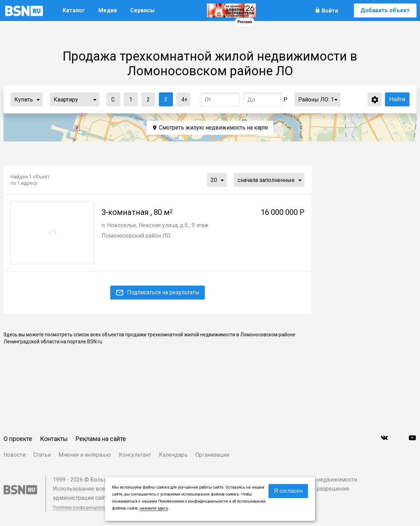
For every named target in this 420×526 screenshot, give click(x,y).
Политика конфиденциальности (85, 507)
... (38, 99)
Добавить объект (385, 10)
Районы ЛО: (316, 100)
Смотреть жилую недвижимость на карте (213, 128)
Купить (24, 100)
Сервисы (142, 10)
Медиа (108, 10)
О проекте (18, 439)
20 (214, 180)
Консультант (135, 455)
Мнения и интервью (85, 455)
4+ (182, 98)
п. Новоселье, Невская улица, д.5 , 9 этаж (155, 225)
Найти (397, 99)
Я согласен (288, 491)
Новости (15, 455)
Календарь (173, 455)
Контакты (54, 439)
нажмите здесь (154, 508)
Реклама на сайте (101, 439)
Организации (212, 455)
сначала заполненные (266, 180)
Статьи (42, 455)
